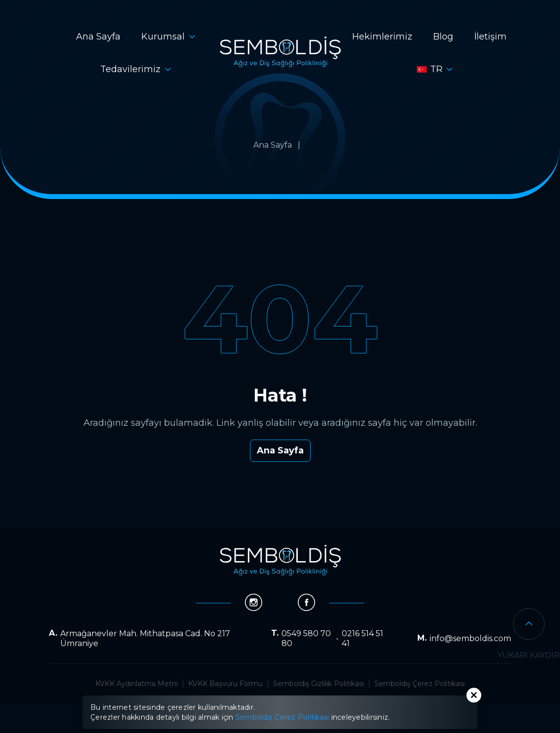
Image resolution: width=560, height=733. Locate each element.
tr (430, 69)
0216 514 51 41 (362, 638)
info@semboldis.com (470, 638)
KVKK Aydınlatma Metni (137, 684)
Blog (443, 37)
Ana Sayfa (98, 37)
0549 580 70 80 (306, 638)
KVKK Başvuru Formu (225, 684)
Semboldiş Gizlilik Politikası (319, 684)
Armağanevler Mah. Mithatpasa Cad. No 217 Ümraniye (145, 638)
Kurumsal (163, 37)
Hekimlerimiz (382, 37)
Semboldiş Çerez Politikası (420, 684)
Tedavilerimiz (130, 69)
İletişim (490, 37)
